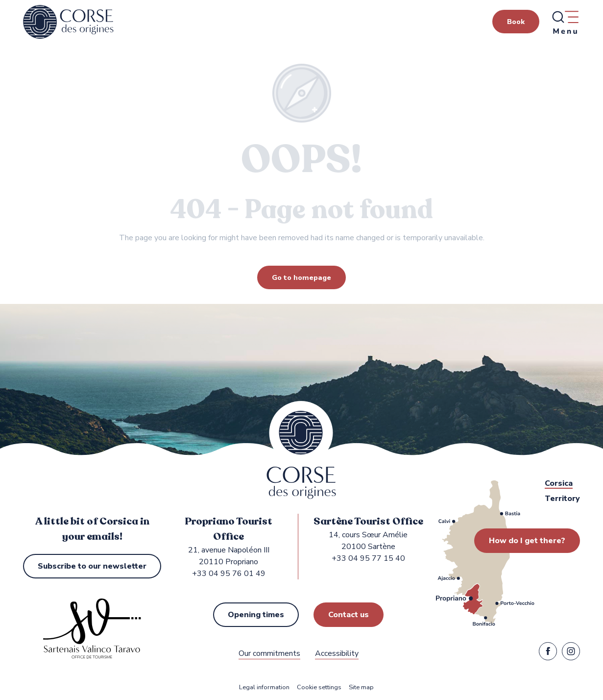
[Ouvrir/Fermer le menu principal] (565, 22)
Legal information (264, 687)
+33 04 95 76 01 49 (229, 574)
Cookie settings (319, 687)
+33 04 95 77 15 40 (368, 558)
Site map (361, 687)
